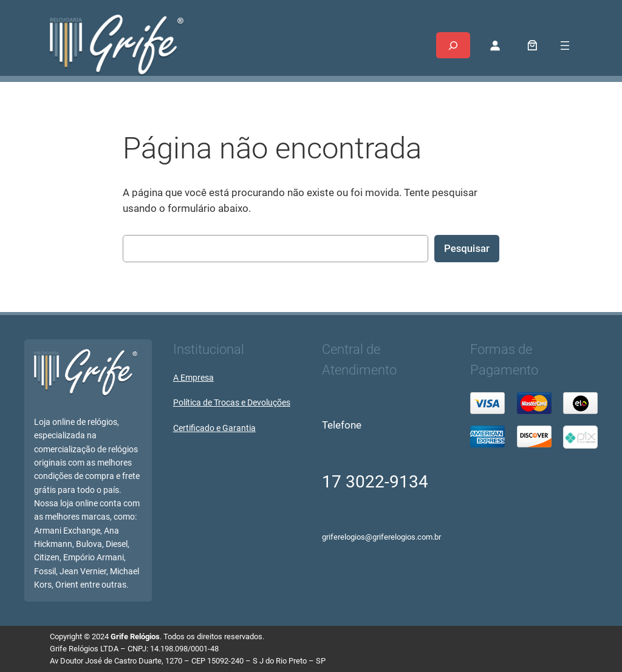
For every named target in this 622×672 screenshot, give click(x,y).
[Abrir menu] (565, 46)
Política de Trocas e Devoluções (232, 403)
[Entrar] (494, 46)
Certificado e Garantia (214, 428)
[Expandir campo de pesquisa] (453, 45)
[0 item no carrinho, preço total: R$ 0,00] (532, 45)
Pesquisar (467, 248)
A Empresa (193, 378)
